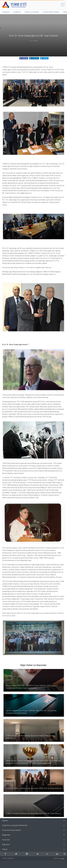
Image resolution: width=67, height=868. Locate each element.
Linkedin (35, 58)
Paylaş (25, 58)
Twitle (45, 58)
